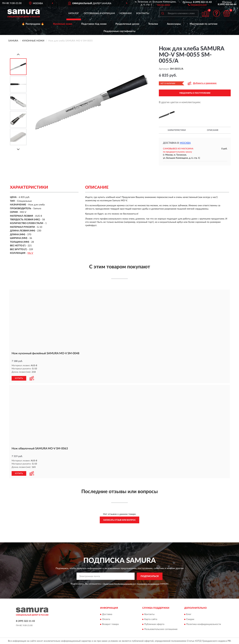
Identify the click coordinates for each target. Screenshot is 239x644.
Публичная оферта (154, 624)
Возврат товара (110, 624)
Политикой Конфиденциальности (119, 583)
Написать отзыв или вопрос (119, 520)
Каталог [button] (74, 13)
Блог (189, 614)
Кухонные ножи (63, 24)
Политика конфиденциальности (204, 624)
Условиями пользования (148, 583)
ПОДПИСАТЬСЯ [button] (150, 576)
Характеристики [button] (177, 130)
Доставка (107, 614)
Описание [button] (213, 130)
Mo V (30, 253)
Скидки (190, 619)
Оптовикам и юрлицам (99, 13)
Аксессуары (174, 24)
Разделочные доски (127, 24)
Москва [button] (185, 143)
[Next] (18, 149)
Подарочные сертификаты (119, 31)
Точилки (153, 24)
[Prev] (18, 54)
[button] (197, 4)
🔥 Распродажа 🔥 (33, 24)
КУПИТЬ (19, 378)
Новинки (126, 13)
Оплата (106, 619)
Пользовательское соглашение (161, 629)
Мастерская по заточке (204, 24)
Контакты (143, 13)
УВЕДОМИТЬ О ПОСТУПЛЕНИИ (195, 93)
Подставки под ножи (94, 24)
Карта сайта (151, 619)
